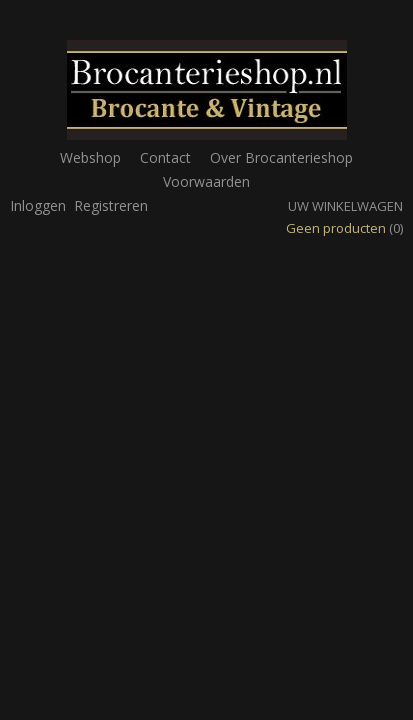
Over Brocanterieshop (281, 157)
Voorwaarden (206, 181)
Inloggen (38, 205)
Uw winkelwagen (345, 206)
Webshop (90, 157)
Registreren (111, 205)
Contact (165, 157)
